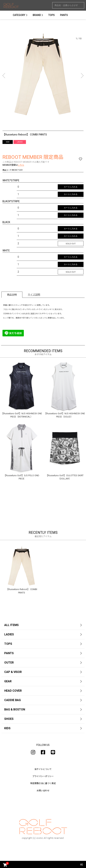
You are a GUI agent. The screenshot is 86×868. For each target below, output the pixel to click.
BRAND (37, 15)
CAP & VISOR (13, 672)
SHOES (9, 719)
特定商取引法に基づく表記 (43, 783)
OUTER (9, 663)
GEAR (8, 681)
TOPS (52, 15)
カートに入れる (71, 187)
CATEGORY (19, 15)
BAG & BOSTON (15, 709)
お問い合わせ (43, 791)
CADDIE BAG (13, 700)
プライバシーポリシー (43, 776)
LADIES (9, 634)
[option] (43, 76)
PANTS (64, 15)
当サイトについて (43, 769)
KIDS (7, 728)
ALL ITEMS (11, 625)
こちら (21, 165)
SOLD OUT (71, 244)
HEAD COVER (13, 691)
